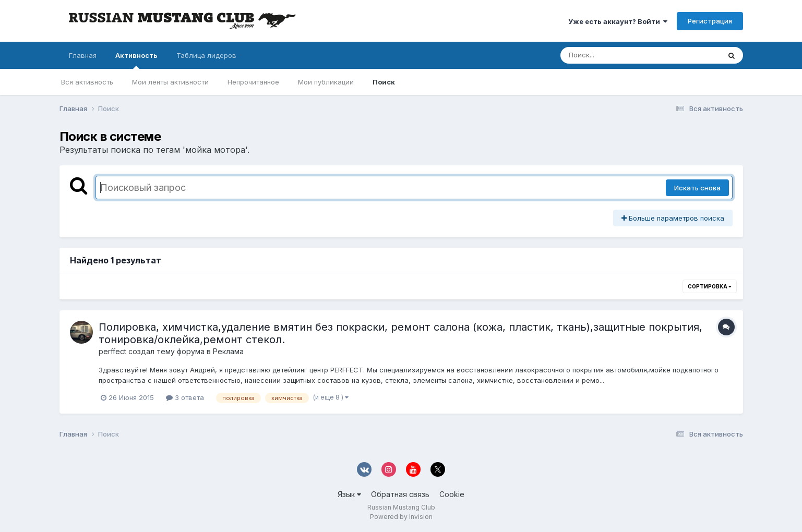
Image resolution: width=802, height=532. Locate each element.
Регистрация (710, 21)
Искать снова (697, 188)
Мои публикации (326, 82)
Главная (83, 55)
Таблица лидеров (206, 55)
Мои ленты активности (170, 82)
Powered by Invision (401, 517)
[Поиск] (620, 55)
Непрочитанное (253, 82)
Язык (349, 494)
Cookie (452, 494)
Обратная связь (400, 494)
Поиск (384, 82)
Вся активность (87, 82)
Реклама (228, 351)
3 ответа (185, 397)
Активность (136, 60)
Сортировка (710, 286)
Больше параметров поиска (673, 218)
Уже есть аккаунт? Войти (618, 21)
